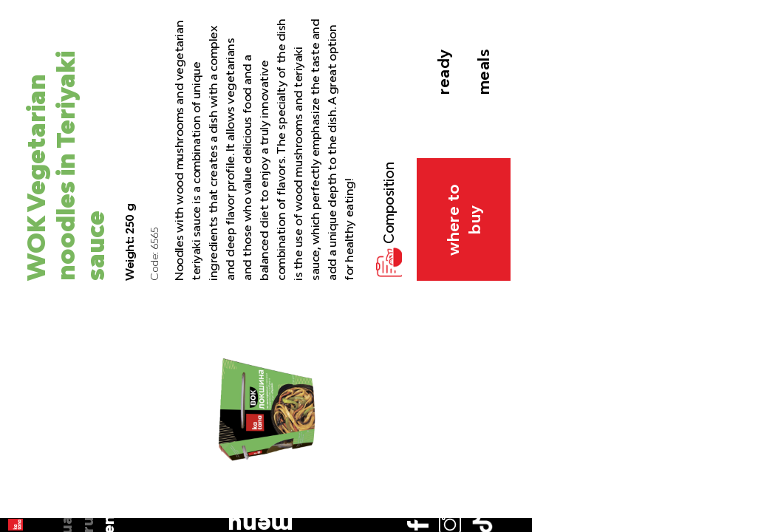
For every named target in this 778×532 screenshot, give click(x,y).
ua (23, 90)
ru (24, 112)
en (24, 132)
